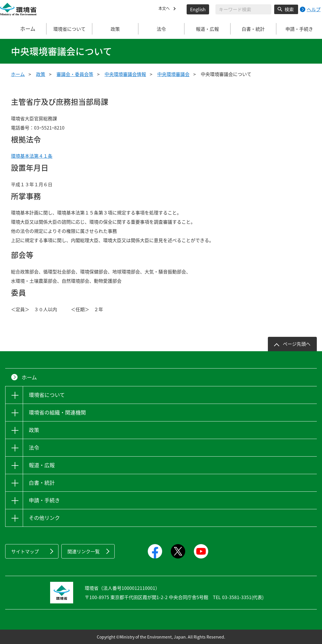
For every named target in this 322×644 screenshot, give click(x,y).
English (198, 9)
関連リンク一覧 (84, 551)
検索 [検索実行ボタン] (289, 9)
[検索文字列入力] (243, 9)
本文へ (165, 9)
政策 (41, 74)
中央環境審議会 (173, 74)
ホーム (23, 29)
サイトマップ (25, 551)
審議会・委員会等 (75, 74)
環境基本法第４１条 (32, 156)
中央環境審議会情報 (125, 74)
